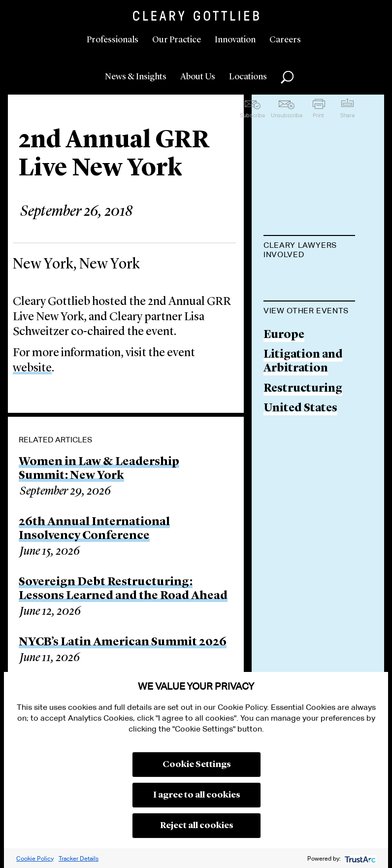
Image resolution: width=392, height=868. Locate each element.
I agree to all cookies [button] (197, 795)
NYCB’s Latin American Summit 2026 (123, 642)
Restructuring (303, 452)
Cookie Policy (35, 858)
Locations (248, 77)
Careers (285, 40)
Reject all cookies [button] (197, 826)
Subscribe (252, 115)
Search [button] (287, 77)
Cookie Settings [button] (197, 765)
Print (318, 115)
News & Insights (136, 77)
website (32, 368)
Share (347, 115)
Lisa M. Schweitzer (294, 286)
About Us (198, 77)
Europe (284, 399)
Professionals (113, 40)
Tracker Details (79, 858)
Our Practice (177, 40)
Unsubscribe (287, 115)
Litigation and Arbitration (303, 425)
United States (300, 472)
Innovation (235, 40)
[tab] (309, 251)
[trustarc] (359, 858)
